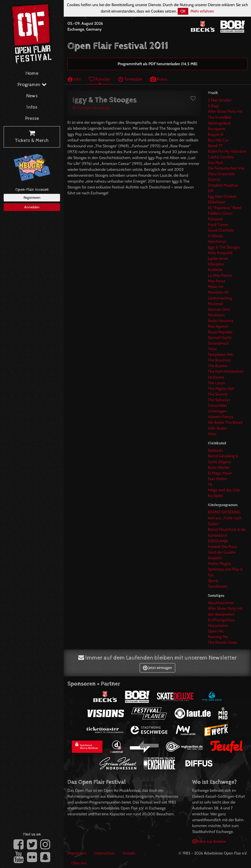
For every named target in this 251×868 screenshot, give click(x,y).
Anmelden (32, 207)
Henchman (217, 242)
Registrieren (32, 198)
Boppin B (216, 134)
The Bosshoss (220, 360)
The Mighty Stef (221, 389)
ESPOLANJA (218, 541)
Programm (32, 85)
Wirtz (212, 434)
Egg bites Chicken (222, 196)
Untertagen (217, 411)
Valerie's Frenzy (221, 417)
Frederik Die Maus (222, 547)
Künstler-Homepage (91, 108)
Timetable (130, 79)
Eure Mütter (217, 479)
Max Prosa (217, 281)
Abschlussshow (221, 603)
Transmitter (217, 405)
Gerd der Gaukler (222, 552)
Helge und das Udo (224, 490)
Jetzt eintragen (157, 668)
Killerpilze (216, 264)
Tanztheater (218, 586)
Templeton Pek (220, 354)
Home (32, 73)
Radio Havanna (221, 321)
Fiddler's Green (220, 213)
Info (74, 79)
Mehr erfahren (202, 11)
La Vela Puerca (220, 275)
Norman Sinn (219, 309)
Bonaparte (217, 129)
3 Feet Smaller (220, 100)
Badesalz (215, 450)
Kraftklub (215, 270)
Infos (32, 107)
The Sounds (218, 394)
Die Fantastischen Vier (226, 168)
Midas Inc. (216, 287)
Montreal (215, 304)
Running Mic (218, 637)
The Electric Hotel (222, 642)
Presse (32, 118)
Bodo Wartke (219, 467)
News (32, 96)
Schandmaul (218, 343)
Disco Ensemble (221, 174)
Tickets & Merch (32, 137)
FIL (210, 484)
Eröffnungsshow (221, 620)
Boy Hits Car (218, 140)
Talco (212, 349)
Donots (214, 180)
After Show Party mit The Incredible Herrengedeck (225, 117)
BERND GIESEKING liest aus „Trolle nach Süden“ (225, 518)
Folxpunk (215, 219)
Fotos (159, 79)
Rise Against (218, 326)
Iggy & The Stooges (224, 247)
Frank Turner (218, 225)
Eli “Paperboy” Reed (225, 208)
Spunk (213, 581)
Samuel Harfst (220, 338)
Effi (211, 191)
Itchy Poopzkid (220, 253)
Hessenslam (218, 626)
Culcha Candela (221, 157)
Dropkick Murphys (223, 185)
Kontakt (129, 853)
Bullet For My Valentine (227, 151)
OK (183, 11)
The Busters (218, 366)
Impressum (77, 853)
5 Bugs (213, 106)
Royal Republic (220, 332)
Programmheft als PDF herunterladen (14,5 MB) (157, 64)
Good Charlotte (221, 230)
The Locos (216, 383)
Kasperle (215, 558)
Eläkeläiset (217, 202)
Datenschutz (104, 853)
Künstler (100, 79)
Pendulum (216, 315)
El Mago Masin (220, 473)
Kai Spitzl (215, 496)
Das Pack (215, 163)
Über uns (79, 863)
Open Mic (216, 631)
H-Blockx (216, 236)
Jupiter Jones (218, 258)
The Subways (219, 400)
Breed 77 (215, 146)
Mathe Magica (219, 564)
